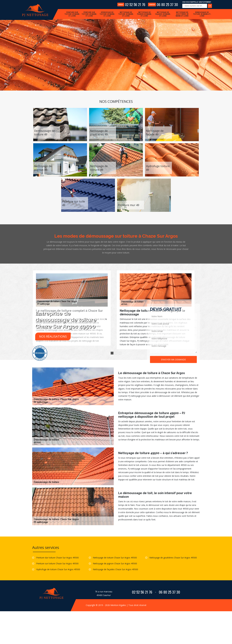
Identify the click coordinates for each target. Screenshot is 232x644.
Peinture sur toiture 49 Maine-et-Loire (89, 14)
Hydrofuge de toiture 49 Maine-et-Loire (107, 14)
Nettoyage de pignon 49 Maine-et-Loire (144, 14)
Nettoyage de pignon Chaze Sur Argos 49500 (115, 563)
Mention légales (118, 605)
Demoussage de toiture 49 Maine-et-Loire (202, 14)
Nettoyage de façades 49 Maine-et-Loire (163, 14)
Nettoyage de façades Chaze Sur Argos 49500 (115, 569)
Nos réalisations (53, 336)
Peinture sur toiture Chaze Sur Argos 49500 (57, 563)
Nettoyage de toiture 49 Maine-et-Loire (126, 14)
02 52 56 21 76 (131, 4)
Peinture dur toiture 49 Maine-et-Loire (72, 14)
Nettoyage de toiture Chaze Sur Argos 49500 (115, 558)
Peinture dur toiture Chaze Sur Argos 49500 (57, 558)
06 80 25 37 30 (163, 4)
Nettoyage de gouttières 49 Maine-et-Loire (182, 14)
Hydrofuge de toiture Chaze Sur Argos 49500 (58, 569)
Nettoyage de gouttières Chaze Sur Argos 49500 (173, 558)
